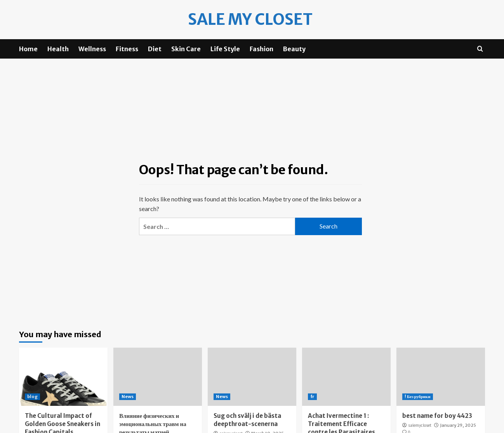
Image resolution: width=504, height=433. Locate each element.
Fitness (127, 49)
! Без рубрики (418, 397)
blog (32, 397)
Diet (155, 49)
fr (312, 397)
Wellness (92, 49)
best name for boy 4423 (437, 416)
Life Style (225, 49)
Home (28, 49)
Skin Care (186, 49)
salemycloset (420, 425)
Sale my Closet (250, 19)
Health (58, 49)
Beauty (294, 49)
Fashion (262, 49)
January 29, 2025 (458, 425)
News (128, 397)
